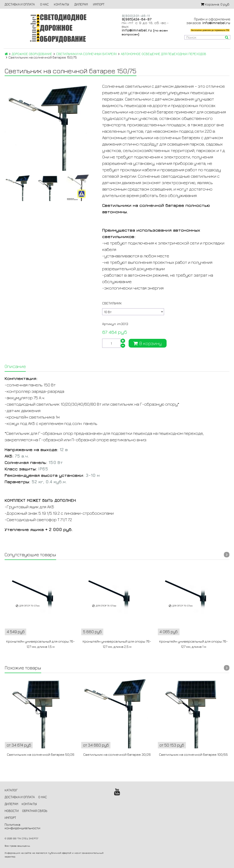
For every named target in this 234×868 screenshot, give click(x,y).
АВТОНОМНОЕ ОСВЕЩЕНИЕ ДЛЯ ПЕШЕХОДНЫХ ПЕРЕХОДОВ (163, 54)
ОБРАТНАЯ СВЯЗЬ (35, 811)
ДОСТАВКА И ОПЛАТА (20, 4)
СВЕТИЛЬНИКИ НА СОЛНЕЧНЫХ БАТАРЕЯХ (87, 54)
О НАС (44, 4)
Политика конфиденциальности (22, 826)
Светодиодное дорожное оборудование (58, 28)
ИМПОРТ (99, 4)
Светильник (112, 303)
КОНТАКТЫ (61, 4)
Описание (15, 366)
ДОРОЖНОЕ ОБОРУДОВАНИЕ (32, 54)
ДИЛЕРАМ (81, 4)
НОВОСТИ (12, 811)
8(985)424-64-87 (137, 19)
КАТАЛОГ (11, 790)
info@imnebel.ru (137, 30)
